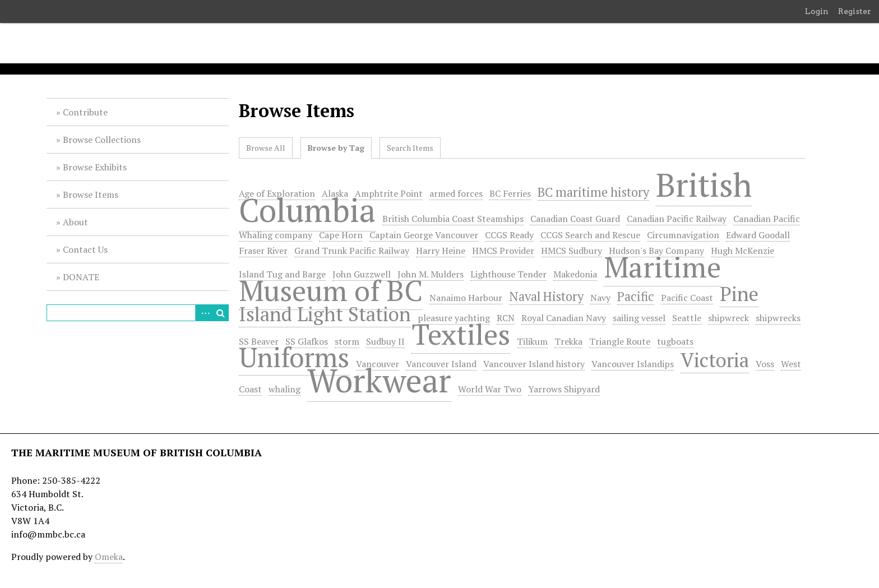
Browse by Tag (336, 148)
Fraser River (263, 251)
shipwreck (728, 318)
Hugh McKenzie (742, 251)
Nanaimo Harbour (466, 298)
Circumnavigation (683, 235)
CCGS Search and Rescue (590, 235)
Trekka (568, 341)
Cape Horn (341, 235)
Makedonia (575, 274)
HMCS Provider (503, 251)
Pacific (636, 296)
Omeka (109, 557)
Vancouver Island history (534, 364)
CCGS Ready (509, 235)
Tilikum (532, 341)
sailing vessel (639, 318)
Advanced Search (203, 313)
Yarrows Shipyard (564, 389)
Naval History (546, 296)
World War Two (490, 389)
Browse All (266, 148)
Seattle (687, 318)
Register (855, 11)
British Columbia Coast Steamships (453, 219)
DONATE (81, 277)
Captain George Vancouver (424, 235)
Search (220, 313)
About (75, 222)
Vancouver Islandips (633, 364)
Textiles (461, 334)
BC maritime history (593, 192)
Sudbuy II (385, 341)
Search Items (410, 148)
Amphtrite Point (389, 193)
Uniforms (294, 357)
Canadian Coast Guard (575, 219)
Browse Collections (102, 140)
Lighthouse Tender (508, 274)
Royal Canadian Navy (564, 318)
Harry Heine (441, 251)
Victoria (715, 360)
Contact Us (85, 249)
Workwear (379, 380)
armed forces (456, 193)
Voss (765, 364)
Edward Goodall (758, 235)
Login (817, 11)
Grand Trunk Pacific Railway (352, 251)
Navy (600, 298)
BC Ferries (510, 193)
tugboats (675, 341)
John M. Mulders (431, 274)
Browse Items (91, 195)
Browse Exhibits (95, 167)
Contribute (85, 112)
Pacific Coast (687, 298)
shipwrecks (778, 318)
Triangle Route (620, 341)
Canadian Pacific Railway (677, 219)
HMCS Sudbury (572, 251)
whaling (284, 389)
